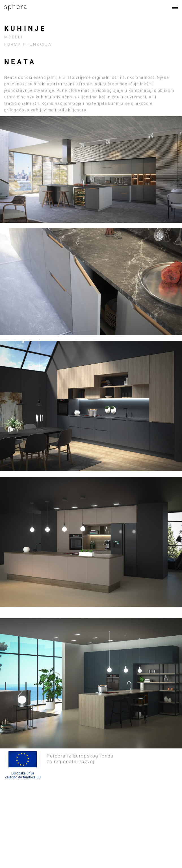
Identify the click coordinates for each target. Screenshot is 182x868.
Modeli (14, 37)
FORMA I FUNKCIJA (28, 44)
